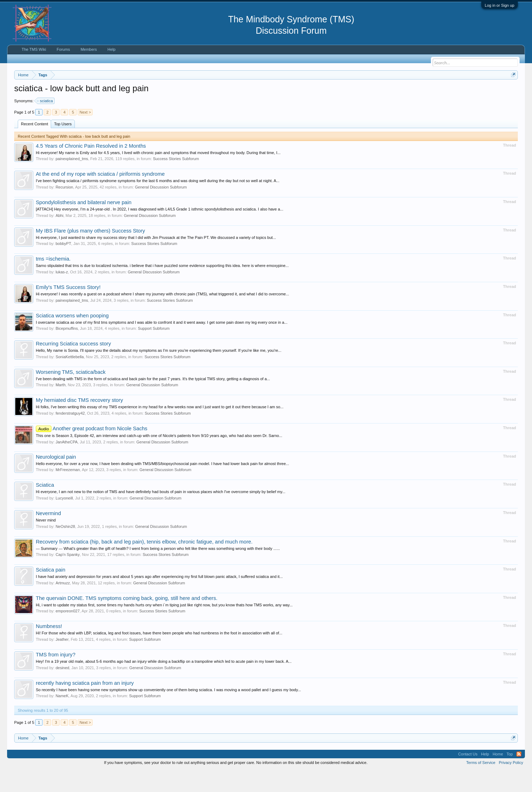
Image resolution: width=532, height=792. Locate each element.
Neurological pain (56, 478)
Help (112, 49)
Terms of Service (481, 784)
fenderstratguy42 (70, 435)
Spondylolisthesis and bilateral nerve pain (84, 224)
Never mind (46, 541)
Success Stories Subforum (176, 180)
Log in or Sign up (500, 5)
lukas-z (62, 293)
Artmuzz (63, 604)
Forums (63, 49)
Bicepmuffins (67, 350)
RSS (519, 775)
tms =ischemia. (53, 280)
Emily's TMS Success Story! (68, 308)
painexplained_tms (72, 180)
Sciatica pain (51, 591)
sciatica (45, 122)
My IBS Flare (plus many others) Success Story (90, 252)
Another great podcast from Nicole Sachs (92, 450)
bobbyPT (63, 265)
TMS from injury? (56, 676)
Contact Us (468, 775)
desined (63, 689)
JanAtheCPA (67, 463)
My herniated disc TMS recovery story (79, 422)
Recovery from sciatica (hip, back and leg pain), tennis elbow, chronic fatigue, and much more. (144, 563)
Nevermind (48, 535)
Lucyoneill (64, 519)
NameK (62, 717)
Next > (85, 133)
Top (510, 775)
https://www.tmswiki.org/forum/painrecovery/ (339, 92)
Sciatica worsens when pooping (72, 337)
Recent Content (34, 145)
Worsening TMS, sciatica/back (71, 393)
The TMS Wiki (34, 49)
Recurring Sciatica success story (73, 365)
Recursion (65, 208)
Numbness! (49, 648)
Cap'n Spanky (68, 576)
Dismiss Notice (512, 91)
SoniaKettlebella (70, 378)
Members (89, 49)
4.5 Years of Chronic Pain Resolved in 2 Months (91, 167)
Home (498, 775)
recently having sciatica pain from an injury (85, 704)
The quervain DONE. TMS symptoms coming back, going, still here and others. (127, 619)
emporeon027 (68, 633)
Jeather (62, 661)
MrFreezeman (68, 491)
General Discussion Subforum (161, 208)
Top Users (63, 145)
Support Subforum (154, 350)
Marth (61, 406)
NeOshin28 (65, 548)
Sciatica (45, 506)
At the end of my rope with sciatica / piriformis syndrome (100, 196)
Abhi (60, 237)
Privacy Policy (511, 784)
